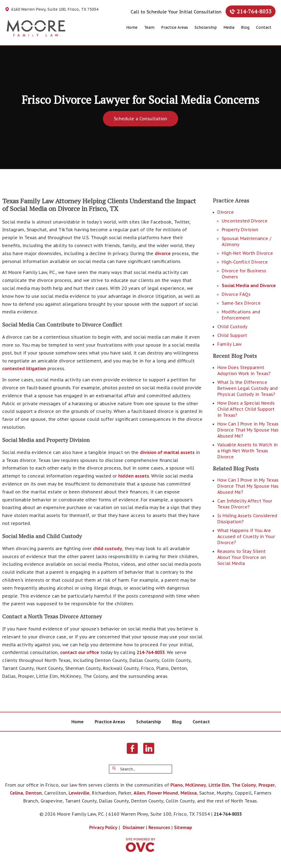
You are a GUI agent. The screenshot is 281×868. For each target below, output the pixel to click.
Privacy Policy (103, 827)
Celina (16, 793)
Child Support (232, 335)
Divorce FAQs (236, 294)
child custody (108, 549)
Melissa (189, 793)
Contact (264, 27)
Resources (159, 827)
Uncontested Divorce (245, 221)
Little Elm (219, 785)
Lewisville (79, 793)
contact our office (80, 652)
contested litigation (24, 369)
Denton (34, 793)
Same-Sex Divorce (241, 303)
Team (149, 27)
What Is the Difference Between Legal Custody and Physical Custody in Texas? (248, 388)
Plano (177, 785)
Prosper (267, 785)
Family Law (229, 344)
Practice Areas (175, 27)
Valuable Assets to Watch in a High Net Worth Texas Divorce (248, 451)
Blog (245, 27)
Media (229, 27)
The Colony (244, 785)
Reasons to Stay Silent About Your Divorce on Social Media (242, 557)
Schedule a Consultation (140, 119)
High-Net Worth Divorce (247, 253)
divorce (163, 253)
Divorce (226, 212)
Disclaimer (134, 827)
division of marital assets (167, 452)
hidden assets (134, 476)
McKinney (196, 785)
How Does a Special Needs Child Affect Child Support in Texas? (246, 409)
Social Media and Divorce (249, 285)
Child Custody (232, 327)
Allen (139, 793)
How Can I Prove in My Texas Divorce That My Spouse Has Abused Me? (248, 430)
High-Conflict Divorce (245, 262)
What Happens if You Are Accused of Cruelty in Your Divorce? (246, 536)
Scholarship (206, 27)
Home (132, 27)
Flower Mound (163, 793)
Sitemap (183, 827)
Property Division (240, 230)
